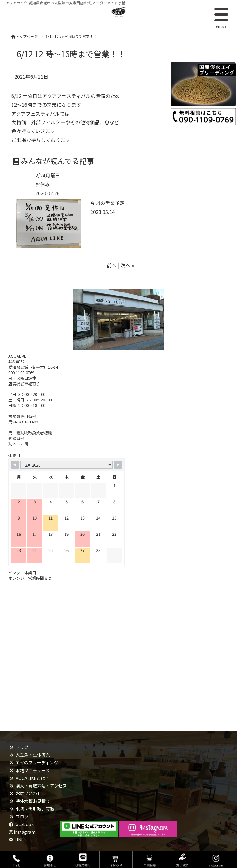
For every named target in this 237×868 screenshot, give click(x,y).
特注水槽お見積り (33, 801)
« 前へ (110, 265)
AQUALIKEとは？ (32, 778)
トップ (22, 747)
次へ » (127, 265)
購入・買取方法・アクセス (41, 786)
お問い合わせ (28, 793)
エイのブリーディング (37, 762)
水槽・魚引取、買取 (35, 809)
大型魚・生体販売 (33, 755)
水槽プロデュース (33, 770)
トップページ (24, 36)
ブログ (22, 817)
